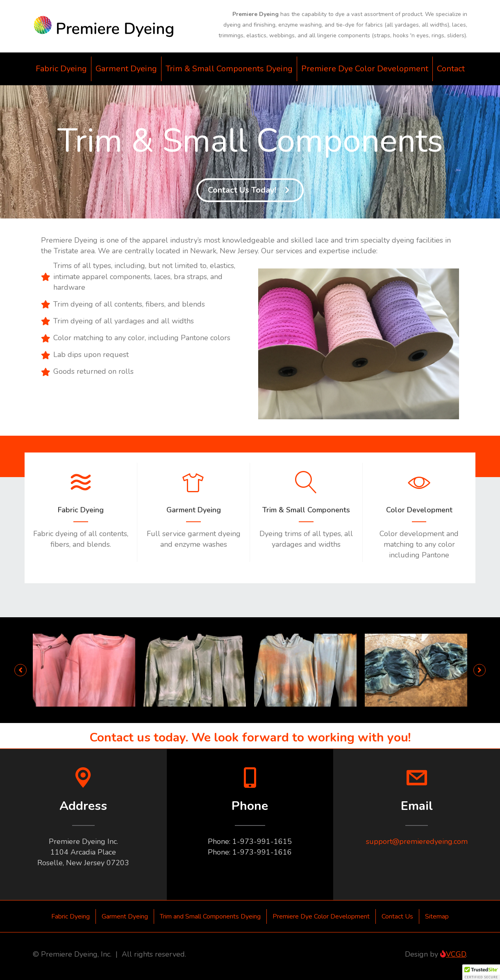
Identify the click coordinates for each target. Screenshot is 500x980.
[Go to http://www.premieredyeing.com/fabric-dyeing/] (81, 512)
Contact (451, 69)
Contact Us (397, 916)
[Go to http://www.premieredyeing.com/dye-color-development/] (419, 518)
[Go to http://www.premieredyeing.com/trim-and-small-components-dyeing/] (306, 512)
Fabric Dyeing (61, 69)
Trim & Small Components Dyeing (229, 69)
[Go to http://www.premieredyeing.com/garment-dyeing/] (193, 512)
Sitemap (437, 916)
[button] (250, 190)
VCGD (453, 954)
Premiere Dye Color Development (365, 69)
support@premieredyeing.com (417, 841)
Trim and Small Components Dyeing (210, 916)
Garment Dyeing (126, 69)
